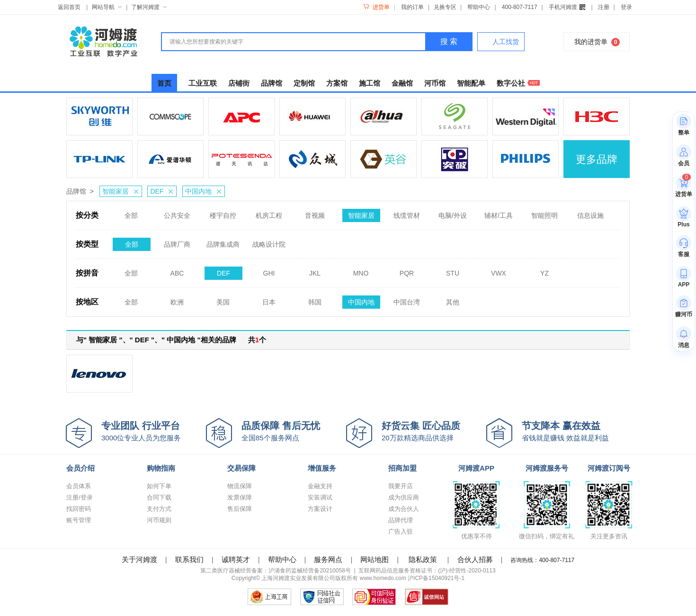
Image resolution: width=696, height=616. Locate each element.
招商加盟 (402, 468)
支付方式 (159, 509)
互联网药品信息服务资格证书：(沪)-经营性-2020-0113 (427, 571)
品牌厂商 (177, 241)
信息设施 (590, 213)
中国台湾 (407, 299)
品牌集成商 (223, 241)
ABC (177, 270)
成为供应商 (404, 497)
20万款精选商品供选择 (434, 431)
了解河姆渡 (149, 7)
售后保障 (240, 509)
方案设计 (320, 509)
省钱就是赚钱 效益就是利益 (574, 431)
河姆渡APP (476, 468)
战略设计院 (269, 241)
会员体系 (79, 486)
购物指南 (161, 468)
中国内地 (205, 191)
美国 (223, 299)
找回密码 (79, 509)
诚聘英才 (236, 559)
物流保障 (240, 486)
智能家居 (122, 191)
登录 (626, 7)
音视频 (315, 213)
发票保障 (240, 497)
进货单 (376, 7)
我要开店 (401, 486)
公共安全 (177, 213)
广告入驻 (401, 531)
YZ (544, 270)
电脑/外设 (453, 213)
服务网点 (328, 559)
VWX (499, 270)
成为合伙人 (404, 509)
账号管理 (79, 520)
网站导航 (107, 7)
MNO (361, 270)
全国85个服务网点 (294, 431)
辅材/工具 (499, 213)
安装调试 (320, 497)
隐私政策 (423, 559)
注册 (604, 7)
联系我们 (189, 559)
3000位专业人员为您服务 (154, 431)
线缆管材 (407, 213)
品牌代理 (401, 520)
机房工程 (269, 213)
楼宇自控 (223, 213)
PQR (407, 270)
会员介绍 (80, 468)
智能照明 (544, 213)
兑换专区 (445, 7)
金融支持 (320, 486)
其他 (453, 299)
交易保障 (241, 468)
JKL (315, 270)
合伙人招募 (475, 559)
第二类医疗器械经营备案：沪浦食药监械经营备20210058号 (275, 571)
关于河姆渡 (139, 559)
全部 (131, 213)
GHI (269, 270)
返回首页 (69, 7)
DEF (163, 191)
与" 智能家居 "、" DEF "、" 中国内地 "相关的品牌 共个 (171, 340)
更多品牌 (597, 159)
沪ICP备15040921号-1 (436, 578)
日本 (269, 299)
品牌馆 (76, 191)
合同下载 (159, 497)
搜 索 (449, 41)
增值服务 (322, 468)
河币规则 (159, 520)
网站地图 (375, 559)
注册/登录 (80, 497)
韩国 (315, 299)
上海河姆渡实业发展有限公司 (298, 578)
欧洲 (177, 299)
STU (453, 270)
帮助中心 (479, 7)
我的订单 (412, 7)
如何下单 (159, 486)
